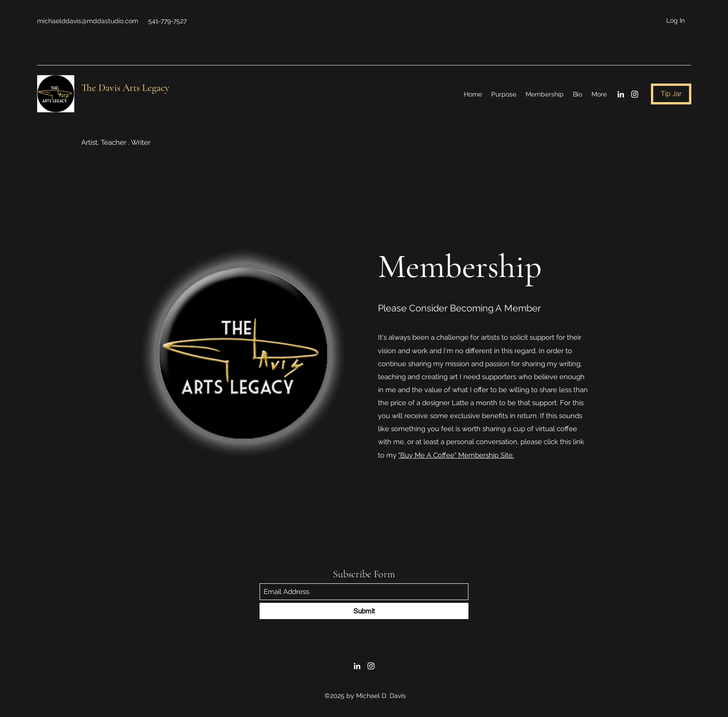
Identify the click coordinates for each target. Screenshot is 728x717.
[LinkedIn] (621, 94)
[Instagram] (635, 94)
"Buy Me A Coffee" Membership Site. (456, 455)
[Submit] (364, 611)
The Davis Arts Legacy (125, 88)
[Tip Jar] (671, 94)
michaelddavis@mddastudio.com (88, 21)
